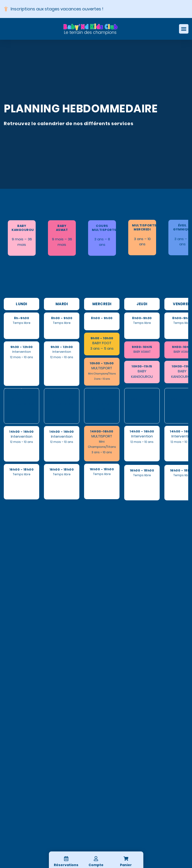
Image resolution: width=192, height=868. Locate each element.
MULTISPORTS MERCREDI (144, 227)
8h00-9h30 (142, 318)
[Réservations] (66, 859)
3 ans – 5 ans (182, 241)
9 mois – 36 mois (22, 242)
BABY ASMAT (62, 228)
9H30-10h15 (142, 347)
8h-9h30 (22, 318)
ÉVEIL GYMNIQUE (182, 227)
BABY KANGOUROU (23, 228)
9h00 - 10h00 (102, 338)
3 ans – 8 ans (102, 242)
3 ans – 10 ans (142, 241)
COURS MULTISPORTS (104, 228)
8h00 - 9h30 (62, 318)
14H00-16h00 (102, 431)
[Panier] (126, 859)
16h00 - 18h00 (22, 469)
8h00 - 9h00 (102, 318)
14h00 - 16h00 (21, 432)
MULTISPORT (102, 368)
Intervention (22, 436)
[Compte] (96, 859)
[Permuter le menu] (184, 29)
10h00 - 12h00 (102, 363)
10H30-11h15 (142, 366)
